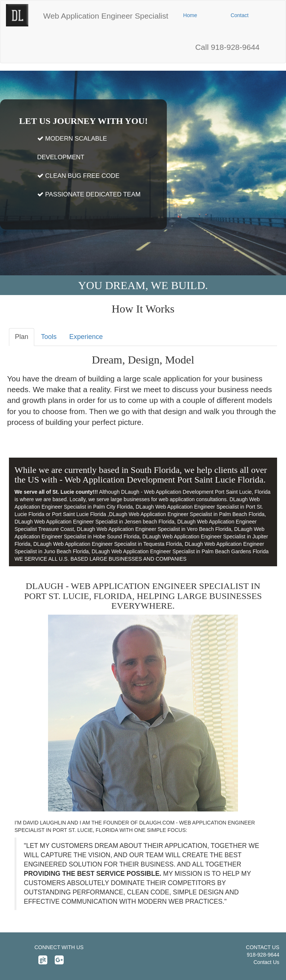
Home (190, 15)
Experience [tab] (86, 337)
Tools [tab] (49, 337)
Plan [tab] (22, 337)
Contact (239, 15)
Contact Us (266, 962)
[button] (106, 16)
